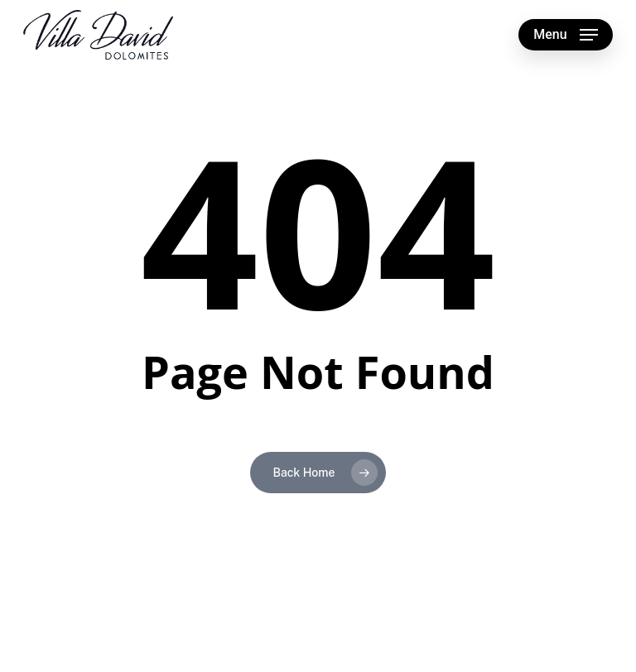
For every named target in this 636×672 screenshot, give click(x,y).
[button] (566, 35)
